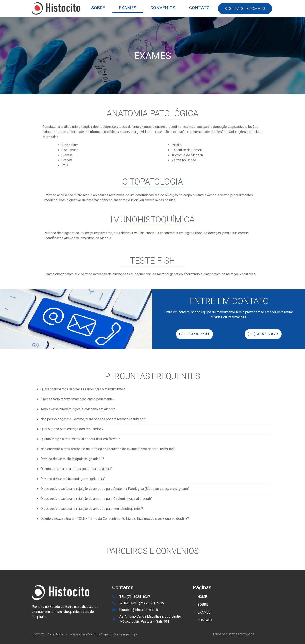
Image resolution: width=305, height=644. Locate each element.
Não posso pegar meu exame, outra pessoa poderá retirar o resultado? (93, 419)
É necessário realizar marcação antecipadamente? (78, 399)
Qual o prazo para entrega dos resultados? (72, 429)
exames (128, 8)
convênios (163, 8)
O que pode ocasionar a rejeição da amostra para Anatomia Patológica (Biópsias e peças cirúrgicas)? (115, 489)
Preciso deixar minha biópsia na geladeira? (72, 459)
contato (199, 8)
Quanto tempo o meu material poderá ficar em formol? (80, 439)
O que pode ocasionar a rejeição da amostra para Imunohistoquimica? (92, 509)
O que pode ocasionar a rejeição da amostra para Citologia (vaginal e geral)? (96, 499)
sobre (98, 8)
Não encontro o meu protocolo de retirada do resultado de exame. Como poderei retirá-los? (108, 449)
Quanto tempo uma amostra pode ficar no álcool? (77, 469)
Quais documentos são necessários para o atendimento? (83, 389)
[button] (152, 390)
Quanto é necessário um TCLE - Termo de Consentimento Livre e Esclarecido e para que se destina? (115, 519)
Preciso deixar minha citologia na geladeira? (73, 479)
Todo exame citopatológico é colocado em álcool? (78, 409)
